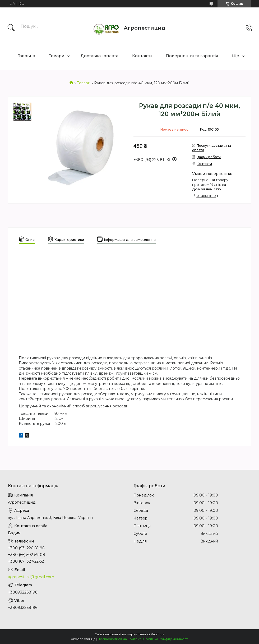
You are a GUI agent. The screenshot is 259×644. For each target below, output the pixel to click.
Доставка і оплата (100, 56)
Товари (57, 56)
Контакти (142, 56)
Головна (26, 56)
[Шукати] (11, 28)
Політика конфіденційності (166, 639)
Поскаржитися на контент (119, 639)
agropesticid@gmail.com (31, 577)
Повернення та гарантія (192, 56)
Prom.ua (158, 634)
